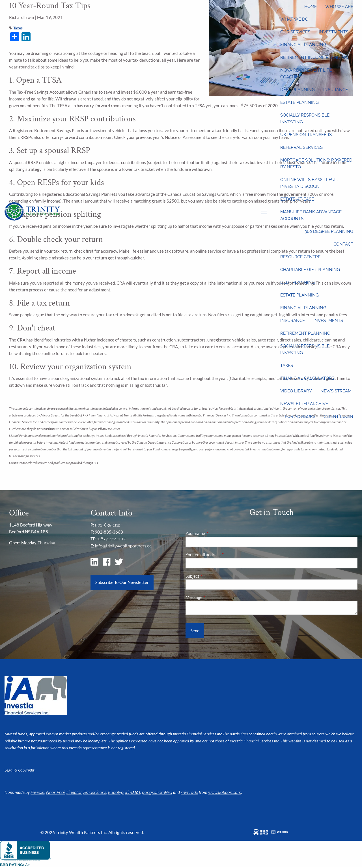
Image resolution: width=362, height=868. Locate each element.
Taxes (287, 366)
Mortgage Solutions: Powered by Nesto (316, 164)
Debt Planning (298, 90)
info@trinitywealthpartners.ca (123, 546)
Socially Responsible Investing (305, 119)
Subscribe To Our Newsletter (122, 582)
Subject (212, 576)
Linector (74, 792)
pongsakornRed (157, 792)
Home (311, 7)
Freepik (37, 792)
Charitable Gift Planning (310, 270)
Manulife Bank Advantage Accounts (311, 215)
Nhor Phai (55, 792)
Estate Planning (299, 102)
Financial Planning (303, 45)
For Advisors (300, 416)
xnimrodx (189, 792)
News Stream (336, 391)
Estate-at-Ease (297, 199)
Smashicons (95, 792)
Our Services (295, 32)
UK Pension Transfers (306, 135)
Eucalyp (116, 792)
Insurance (336, 90)
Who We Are (339, 7)
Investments (334, 32)
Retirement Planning (305, 333)
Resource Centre (300, 257)
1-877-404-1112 (111, 539)
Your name (215, 533)
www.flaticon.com (225, 792)
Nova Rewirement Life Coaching (306, 74)
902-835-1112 (108, 525)
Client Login (339, 416)
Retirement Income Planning (314, 57)
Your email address (223, 555)
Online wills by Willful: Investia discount (309, 183)
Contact (343, 244)
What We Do (294, 19)
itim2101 (133, 792)
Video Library (296, 391)
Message (214, 597)
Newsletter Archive (304, 404)
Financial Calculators (307, 378)
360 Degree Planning (329, 231)
